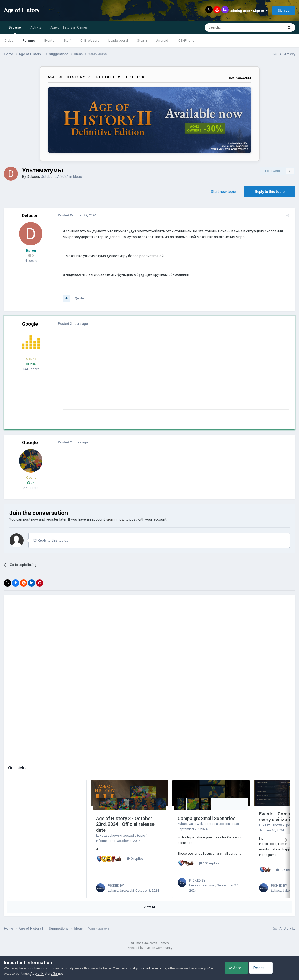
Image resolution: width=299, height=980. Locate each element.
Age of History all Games (69, 27)
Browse (15, 30)
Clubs (9, 41)
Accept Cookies (238, 968)
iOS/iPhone (186, 41)
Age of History (22, 10)
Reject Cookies (277, 968)
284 (31, 364)
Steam (142, 41)
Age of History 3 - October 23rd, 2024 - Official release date (125, 824)
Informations (106, 841)
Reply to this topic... (51, 540)
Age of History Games (57, 973)
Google (30, 324)
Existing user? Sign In (249, 11)
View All (150, 913)
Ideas (77, 177)
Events (49, 41)
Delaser (33, 177)
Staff (67, 41)
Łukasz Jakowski (109, 836)
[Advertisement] (155, 373)
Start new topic (223, 192)
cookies (35, 968)
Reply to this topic (270, 192)
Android (162, 41)
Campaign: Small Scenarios (207, 818)
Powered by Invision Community (150, 954)
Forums (29, 41)
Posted (75, 215)
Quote (77, 298)
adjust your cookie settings (146, 968)
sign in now (115, 519)
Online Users (90, 41)
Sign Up (284, 10)
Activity (36, 27)
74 (31, 483)
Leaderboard (118, 41)
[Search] (232, 27)
